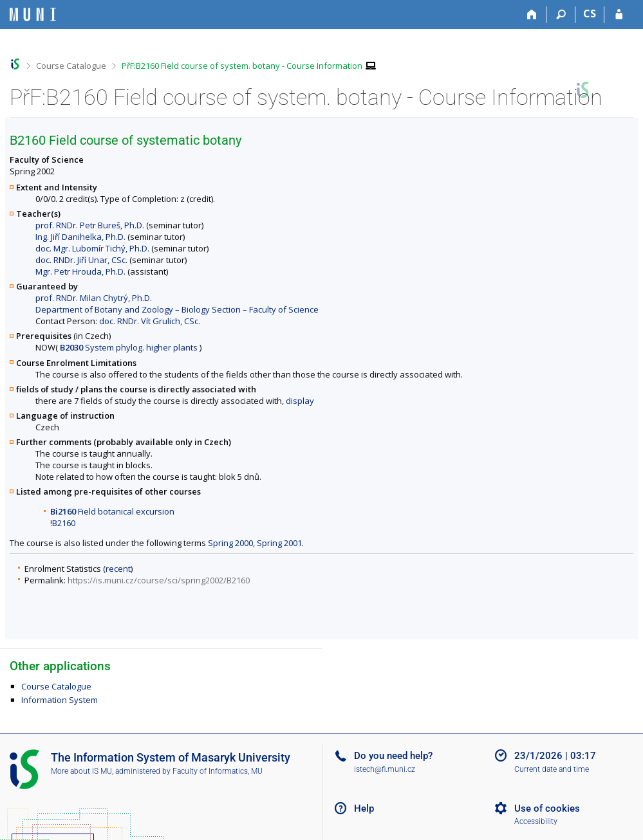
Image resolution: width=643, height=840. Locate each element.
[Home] (532, 15)
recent (118, 569)
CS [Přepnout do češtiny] (590, 14)
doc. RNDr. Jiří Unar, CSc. (81, 260)
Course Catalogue (71, 66)
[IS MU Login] (619, 15)
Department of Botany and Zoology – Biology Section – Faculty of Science (177, 309)
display (300, 401)
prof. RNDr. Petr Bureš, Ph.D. (90, 225)
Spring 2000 (230, 543)
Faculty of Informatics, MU (218, 771)
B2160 (64, 523)
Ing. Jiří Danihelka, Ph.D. (80, 237)
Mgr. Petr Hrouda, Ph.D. (80, 271)
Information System (60, 700)
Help (364, 808)
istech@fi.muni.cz (385, 769)
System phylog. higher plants (129, 347)
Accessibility (536, 821)
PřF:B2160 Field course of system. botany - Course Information (242, 66)
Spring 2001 (279, 543)
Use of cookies (547, 808)
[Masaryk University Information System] (33, 14)
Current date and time (552, 769)
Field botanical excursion (112, 511)
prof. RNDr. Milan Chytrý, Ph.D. (94, 298)
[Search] (561, 15)
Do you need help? (393, 756)
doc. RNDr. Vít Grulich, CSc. (150, 321)
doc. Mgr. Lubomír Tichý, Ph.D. (92, 248)
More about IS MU (81, 771)
